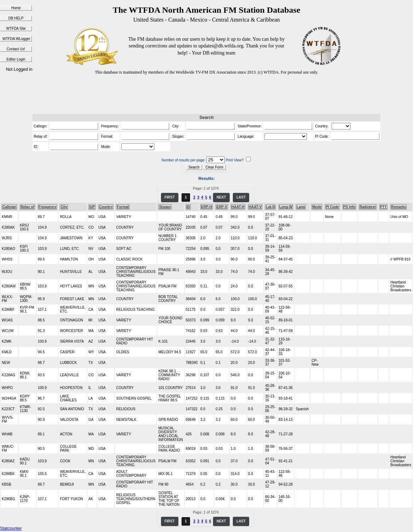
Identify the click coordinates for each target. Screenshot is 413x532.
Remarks (398, 207)
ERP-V (222, 207)
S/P (92, 207)
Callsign (9, 207)
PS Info (349, 207)
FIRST (170, 197)
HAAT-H (238, 207)
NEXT (221, 197)
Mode (317, 207)
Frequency (48, 207)
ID (188, 207)
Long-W (286, 207)
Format (123, 207)
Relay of (27, 207)
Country (106, 207)
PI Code (332, 207)
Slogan (165, 207)
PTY (383, 207)
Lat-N (270, 207)
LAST (241, 197)
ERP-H (206, 207)
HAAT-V (255, 207)
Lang (301, 207)
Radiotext (368, 207)
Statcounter (11, 528)
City (64, 207)
